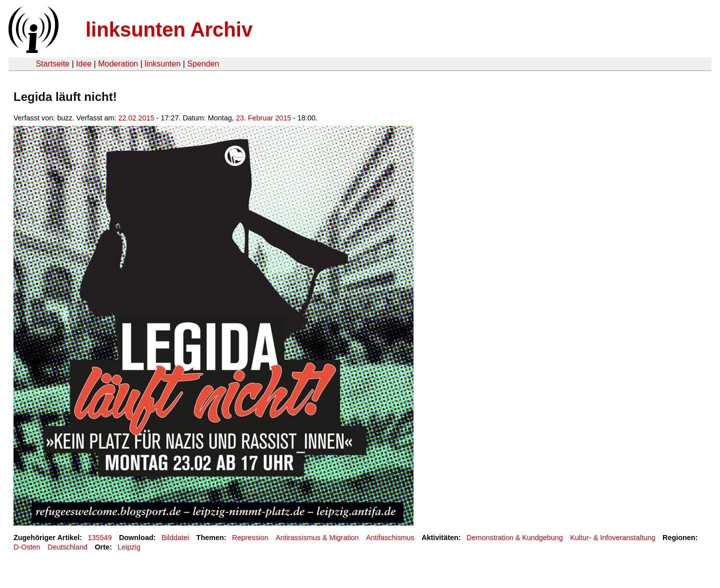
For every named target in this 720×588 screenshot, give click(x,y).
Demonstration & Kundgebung (515, 538)
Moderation (118, 64)
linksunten (162, 64)
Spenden (203, 64)
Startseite (52, 64)
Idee (84, 64)
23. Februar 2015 (263, 118)
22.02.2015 (136, 118)
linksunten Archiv (169, 29)
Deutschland (67, 547)
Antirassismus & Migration (317, 538)
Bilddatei (175, 538)
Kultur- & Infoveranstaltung (612, 538)
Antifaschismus (390, 538)
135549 (100, 538)
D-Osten (27, 547)
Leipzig (129, 547)
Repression (250, 538)
